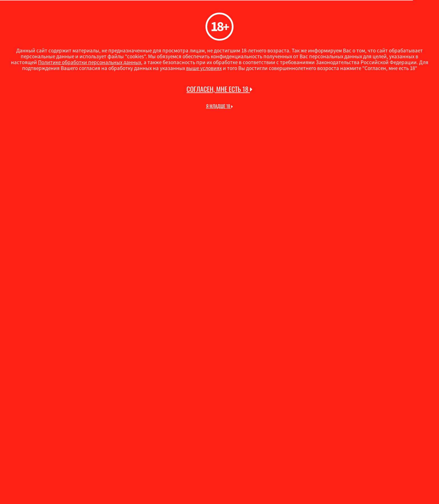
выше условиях (204, 68)
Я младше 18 (219, 106)
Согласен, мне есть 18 (219, 89)
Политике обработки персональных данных (90, 62)
